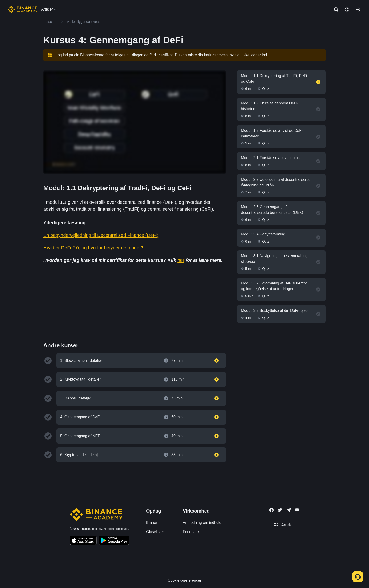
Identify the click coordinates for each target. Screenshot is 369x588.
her (181, 260)
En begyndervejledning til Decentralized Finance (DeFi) (101, 235)
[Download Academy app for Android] (114, 541)
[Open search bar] (335, 9)
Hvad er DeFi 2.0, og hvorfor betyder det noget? (93, 248)
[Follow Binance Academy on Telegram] (289, 510)
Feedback (191, 532)
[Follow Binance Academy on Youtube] (297, 510)
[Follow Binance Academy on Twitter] (280, 510)
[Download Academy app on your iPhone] (83, 541)
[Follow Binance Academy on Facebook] (272, 510)
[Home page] (22, 9)
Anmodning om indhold (202, 523)
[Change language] (347, 9)
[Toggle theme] (358, 9)
